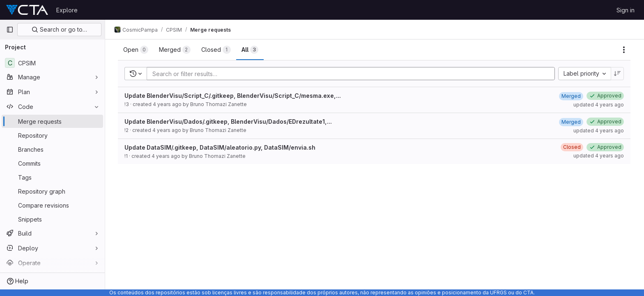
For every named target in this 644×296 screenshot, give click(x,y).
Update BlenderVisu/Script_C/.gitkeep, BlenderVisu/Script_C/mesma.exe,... (233, 96)
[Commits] (52, 163)
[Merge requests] (52, 121)
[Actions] (624, 50)
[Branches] (52, 149)
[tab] (136, 50)
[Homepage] (27, 10)
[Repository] (52, 135)
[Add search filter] (354, 74)
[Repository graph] (52, 191)
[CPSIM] (52, 63)
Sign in (626, 10)
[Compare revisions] (52, 205)
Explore (67, 10)
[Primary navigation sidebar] (10, 30)
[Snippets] (52, 219)
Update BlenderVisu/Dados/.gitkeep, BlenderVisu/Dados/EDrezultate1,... (229, 121)
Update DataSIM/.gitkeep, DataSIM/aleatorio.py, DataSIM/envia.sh (220, 147)
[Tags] (52, 177)
